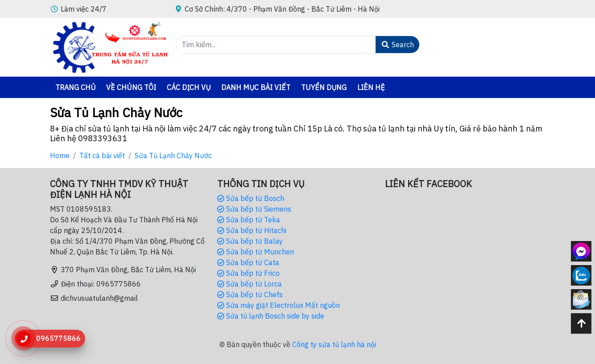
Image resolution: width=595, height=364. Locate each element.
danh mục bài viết (256, 87)
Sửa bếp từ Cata (248, 262)
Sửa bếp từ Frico (248, 273)
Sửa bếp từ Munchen (256, 252)
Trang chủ (75, 87)
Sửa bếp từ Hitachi (252, 230)
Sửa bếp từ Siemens (254, 209)
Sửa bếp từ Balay (250, 241)
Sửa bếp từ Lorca (250, 284)
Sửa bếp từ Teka (249, 220)
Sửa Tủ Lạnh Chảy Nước (173, 155)
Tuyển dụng (324, 87)
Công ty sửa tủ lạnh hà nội (334, 344)
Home (60, 155)
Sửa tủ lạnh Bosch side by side (271, 316)
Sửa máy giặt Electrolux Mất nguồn (279, 305)
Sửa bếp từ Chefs (250, 294)
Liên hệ (371, 87)
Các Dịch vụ (189, 87)
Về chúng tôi (131, 87)
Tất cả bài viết (102, 155)
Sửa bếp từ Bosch (251, 198)
